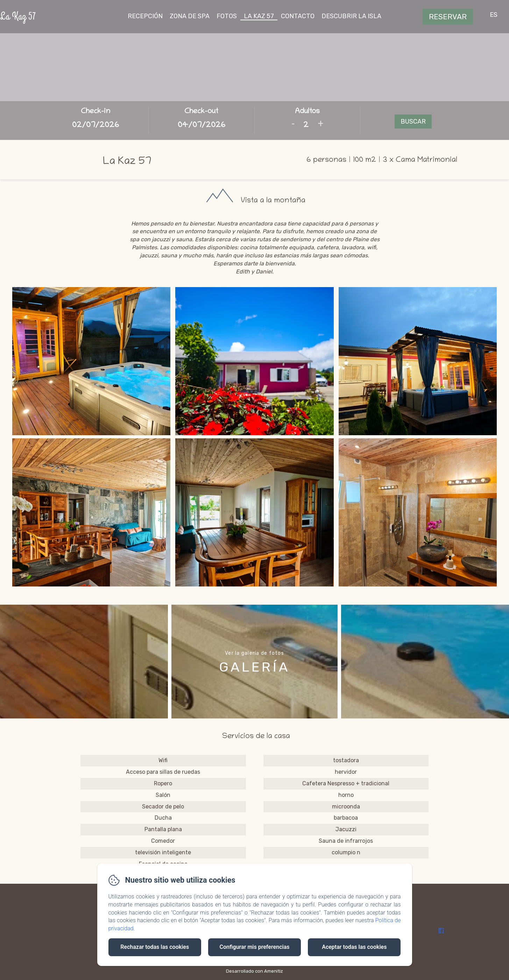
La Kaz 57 (18, 16)
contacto (298, 16)
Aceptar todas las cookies (354, 947)
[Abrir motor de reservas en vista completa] (255, 120)
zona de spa (190, 16)
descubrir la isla (351, 16)
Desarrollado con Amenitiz (254, 971)
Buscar (413, 121)
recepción (145, 16)
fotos (227, 16)
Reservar (448, 17)
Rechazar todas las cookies (155, 947)
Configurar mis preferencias (255, 947)
